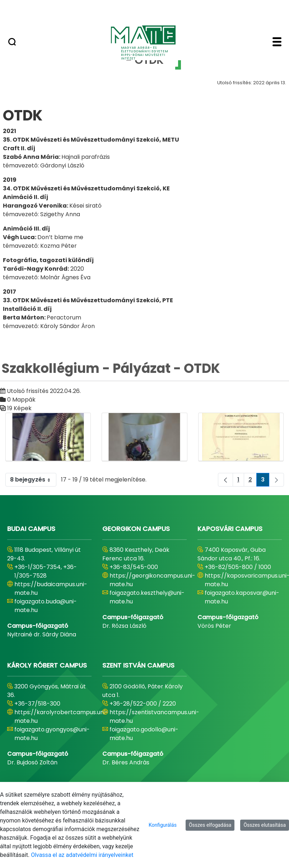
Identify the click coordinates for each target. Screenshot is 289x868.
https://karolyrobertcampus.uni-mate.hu (61, 717)
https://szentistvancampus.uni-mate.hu (154, 717)
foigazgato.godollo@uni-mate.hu (144, 734)
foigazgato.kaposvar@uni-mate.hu (242, 597)
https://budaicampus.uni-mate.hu (51, 589)
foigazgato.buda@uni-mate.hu (46, 606)
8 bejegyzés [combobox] (33, 480)
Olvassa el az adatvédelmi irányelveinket (82, 855)
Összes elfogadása (210, 825)
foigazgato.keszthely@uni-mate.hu (147, 597)
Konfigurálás (163, 825)
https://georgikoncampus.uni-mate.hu (152, 580)
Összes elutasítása (265, 825)
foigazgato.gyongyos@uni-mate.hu (52, 734)
